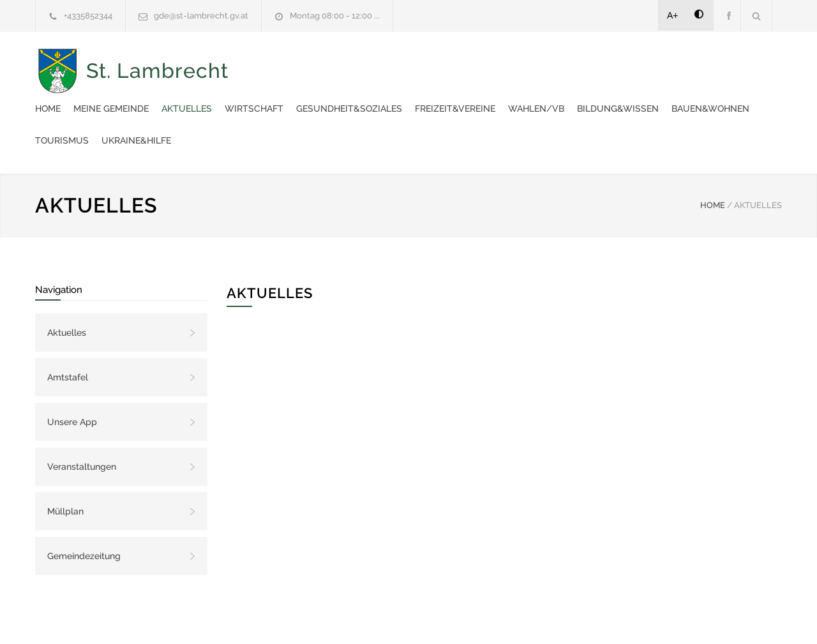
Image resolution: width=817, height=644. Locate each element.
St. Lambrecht (157, 80)
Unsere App (72, 377)
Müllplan (65, 467)
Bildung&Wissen (381, 96)
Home (284, 64)
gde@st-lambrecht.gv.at (201, 16)
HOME (713, 161)
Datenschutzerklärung (574, 617)
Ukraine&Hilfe (626, 96)
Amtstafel (68, 333)
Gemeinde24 (301, 617)
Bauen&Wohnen (474, 96)
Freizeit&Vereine (691, 64)
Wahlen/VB (299, 96)
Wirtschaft (490, 64)
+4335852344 (88, 16)
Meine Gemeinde (347, 64)
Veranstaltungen (82, 422)
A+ (673, 15)
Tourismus (552, 96)
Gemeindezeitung (84, 511)
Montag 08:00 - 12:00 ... (335, 16)
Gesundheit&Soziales (585, 64)
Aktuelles (423, 64)
